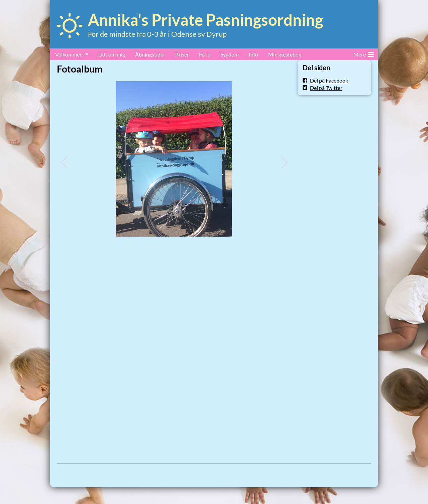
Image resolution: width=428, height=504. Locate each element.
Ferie (205, 54)
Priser (182, 54)
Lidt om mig (112, 54)
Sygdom (230, 54)
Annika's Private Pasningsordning (205, 20)
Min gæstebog (285, 54)
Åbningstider (150, 54)
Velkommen (69, 54)
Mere (364, 53)
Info (253, 54)
